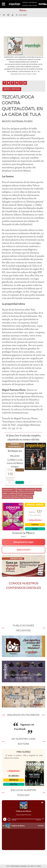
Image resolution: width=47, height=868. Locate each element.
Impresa (20, 470)
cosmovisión (28, 493)
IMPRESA (14, 780)
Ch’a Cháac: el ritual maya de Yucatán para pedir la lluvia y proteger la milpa (24, 700)
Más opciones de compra (23, 542)
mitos (39, 490)
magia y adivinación (26, 490)
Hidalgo (29, 497)
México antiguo (12, 89)
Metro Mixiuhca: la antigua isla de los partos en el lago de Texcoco (24, 649)
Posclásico (7, 497)
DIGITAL (14, 784)
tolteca (16, 497)
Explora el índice (23, 550)
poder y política (9, 493)
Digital (20, 482)
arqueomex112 (9, 490)
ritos (19, 493)
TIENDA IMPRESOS (30, 3)
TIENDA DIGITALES (30, 6)
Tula (22, 497)
